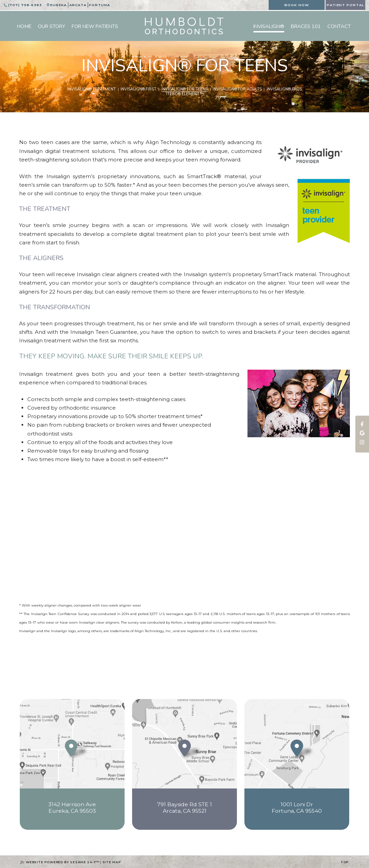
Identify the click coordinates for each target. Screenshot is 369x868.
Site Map (112, 862)
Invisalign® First (138, 89)
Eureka (58, 5)
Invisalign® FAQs (284, 89)
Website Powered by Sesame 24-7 (60, 862)
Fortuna (100, 5)
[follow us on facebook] (362, 424)
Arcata (78, 5)
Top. (345, 862)
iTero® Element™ (185, 94)
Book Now (297, 5)
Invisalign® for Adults (237, 89)
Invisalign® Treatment (91, 89)
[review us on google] (362, 433)
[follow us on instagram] (362, 443)
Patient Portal (346, 5)
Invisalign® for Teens (185, 89)
